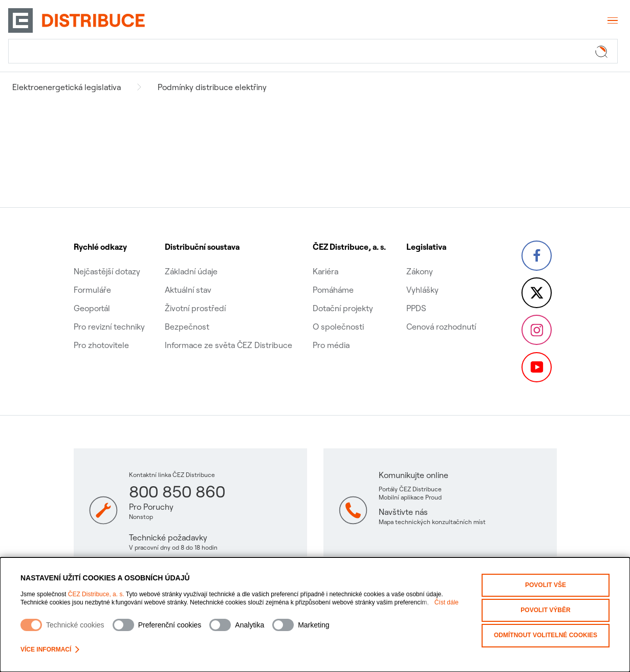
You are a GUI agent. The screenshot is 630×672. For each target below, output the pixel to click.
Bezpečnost (187, 315)
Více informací (50, 649)
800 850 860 (177, 491)
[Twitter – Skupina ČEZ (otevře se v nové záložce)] (536, 285)
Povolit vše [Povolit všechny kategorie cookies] (546, 585)
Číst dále (447, 602)
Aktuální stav (188, 278)
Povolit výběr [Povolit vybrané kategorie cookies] (545, 610)
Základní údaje (191, 259)
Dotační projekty (342, 296)
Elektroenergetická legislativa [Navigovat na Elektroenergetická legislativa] (67, 87)
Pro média (331, 333)
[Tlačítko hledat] (603, 51)
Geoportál (92, 296)
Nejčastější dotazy (107, 259)
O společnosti (338, 315)
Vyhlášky (421, 278)
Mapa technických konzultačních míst (432, 522)
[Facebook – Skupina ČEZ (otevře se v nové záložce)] (536, 244)
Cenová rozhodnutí (440, 315)
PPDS (415, 296)
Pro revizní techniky (109, 315)
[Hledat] (313, 51)
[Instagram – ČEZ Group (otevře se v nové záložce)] (536, 326)
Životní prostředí (195, 296)
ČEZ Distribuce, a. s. (96, 594)
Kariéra (325, 259)
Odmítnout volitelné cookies (546, 634)
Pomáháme (333, 278)
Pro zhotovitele (101, 333)
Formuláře (92, 278)
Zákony (419, 259)
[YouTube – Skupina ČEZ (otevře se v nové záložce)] (536, 367)
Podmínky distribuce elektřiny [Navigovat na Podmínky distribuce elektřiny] (212, 87)
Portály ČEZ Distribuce (410, 489)
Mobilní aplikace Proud (410, 497)
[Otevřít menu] (612, 20)
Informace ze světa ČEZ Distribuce (229, 333)
